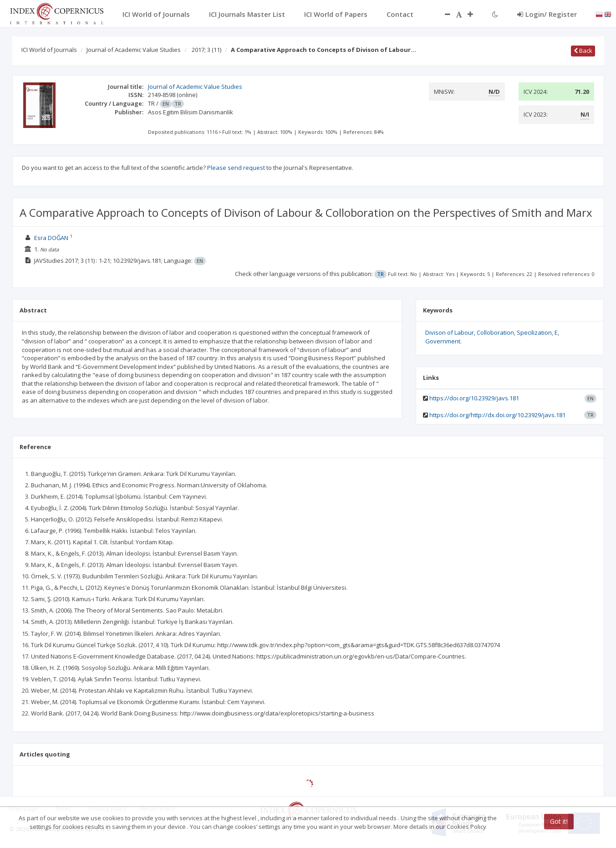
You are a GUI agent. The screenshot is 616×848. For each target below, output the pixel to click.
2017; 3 (206, 50)
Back (583, 51)
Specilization (534, 332)
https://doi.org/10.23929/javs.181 (474, 398)
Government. (443, 341)
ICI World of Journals (49, 50)
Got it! (559, 821)
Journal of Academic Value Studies (134, 50)
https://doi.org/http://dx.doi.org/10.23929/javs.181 (497, 415)
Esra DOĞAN (51, 238)
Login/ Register (547, 14)
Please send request (236, 168)
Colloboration (495, 332)
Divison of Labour (450, 332)
